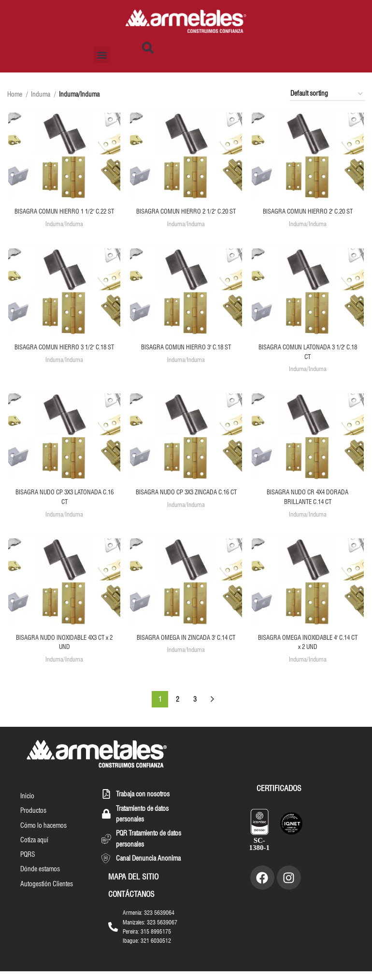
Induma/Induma (64, 234)
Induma (41, 94)
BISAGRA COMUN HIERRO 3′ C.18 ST (186, 358)
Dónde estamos (39, 882)
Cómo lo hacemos (43, 836)
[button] (102, 55)
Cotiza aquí (33, 851)
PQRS (27, 867)
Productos (32, 821)
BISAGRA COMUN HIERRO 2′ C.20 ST (308, 212)
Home (15, 94)
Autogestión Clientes (46, 898)
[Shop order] (327, 94)
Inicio (26, 805)
